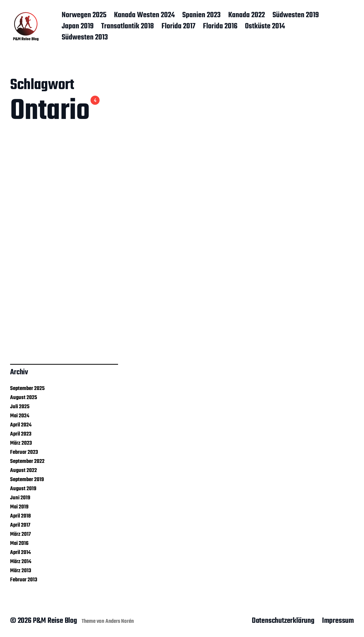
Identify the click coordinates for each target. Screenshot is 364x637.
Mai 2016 (19, 543)
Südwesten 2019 (296, 15)
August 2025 (24, 398)
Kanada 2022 (247, 15)
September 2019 (27, 480)
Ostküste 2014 (265, 27)
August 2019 (23, 489)
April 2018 (20, 516)
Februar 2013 (24, 580)
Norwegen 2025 (84, 15)
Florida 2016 (220, 27)
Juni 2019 (20, 498)
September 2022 (27, 461)
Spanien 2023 (201, 15)
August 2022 (24, 470)
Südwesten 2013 (85, 38)
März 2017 (20, 534)
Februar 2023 (24, 452)
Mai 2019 (19, 507)
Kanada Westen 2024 (144, 15)
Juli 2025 (20, 407)
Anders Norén (120, 621)
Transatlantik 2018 (128, 27)
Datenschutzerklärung (283, 621)
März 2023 (21, 443)
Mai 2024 (20, 416)
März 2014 (21, 562)
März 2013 (21, 571)
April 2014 (20, 552)
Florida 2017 (178, 27)
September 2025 (27, 388)
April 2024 (21, 425)
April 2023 (21, 434)
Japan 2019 (78, 27)
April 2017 (20, 525)
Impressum (338, 621)
